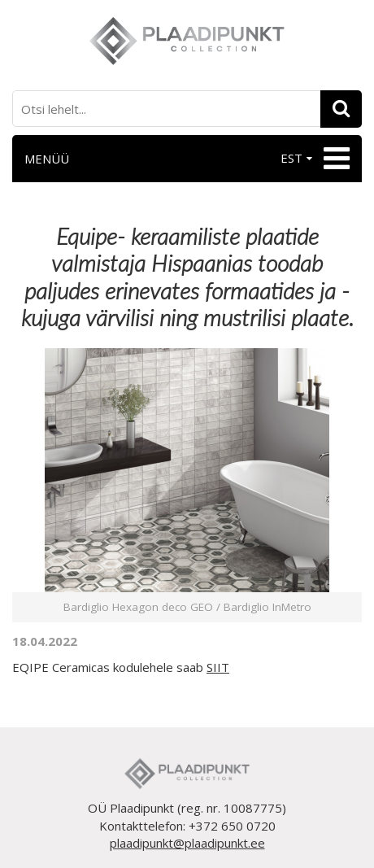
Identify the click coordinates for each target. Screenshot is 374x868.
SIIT (218, 667)
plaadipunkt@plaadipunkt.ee (187, 843)
